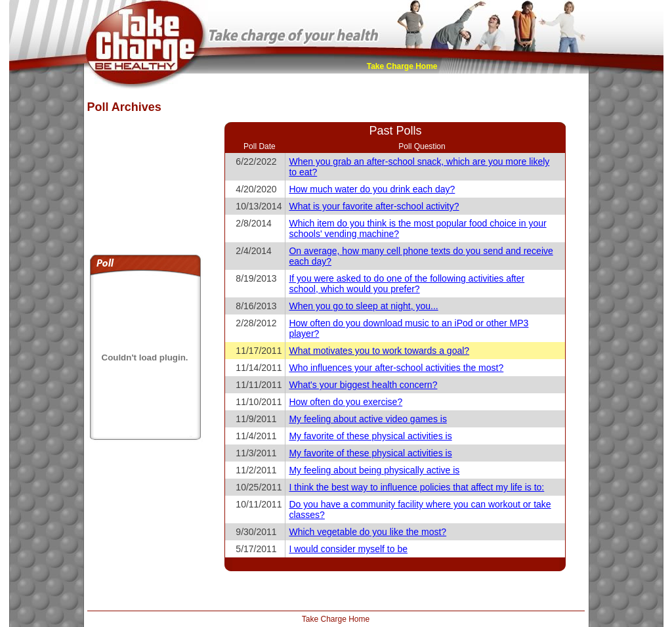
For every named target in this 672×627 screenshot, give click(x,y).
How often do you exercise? (346, 402)
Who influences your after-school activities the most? (396, 368)
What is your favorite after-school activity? (374, 206)
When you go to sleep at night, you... (363, 306)
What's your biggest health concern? (363, 385)
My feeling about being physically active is (374, 470)
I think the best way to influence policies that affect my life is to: (416, 487)
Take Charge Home (402, 66)
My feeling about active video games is (367, 419)
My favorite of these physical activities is (370, 436)
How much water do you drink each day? (372, 189)
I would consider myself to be (348, 549)
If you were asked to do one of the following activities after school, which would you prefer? (407, 284)
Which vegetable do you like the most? (367, 532)
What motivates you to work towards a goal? (379, 351)
